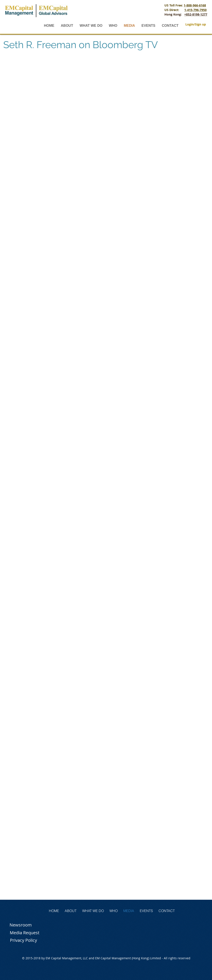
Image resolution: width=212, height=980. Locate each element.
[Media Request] (25, 933)
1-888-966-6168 (195, 5)
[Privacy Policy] (23, 940)
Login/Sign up (196, 24)
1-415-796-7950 (195, 10)
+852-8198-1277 (196, 14)
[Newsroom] (21, 925)
